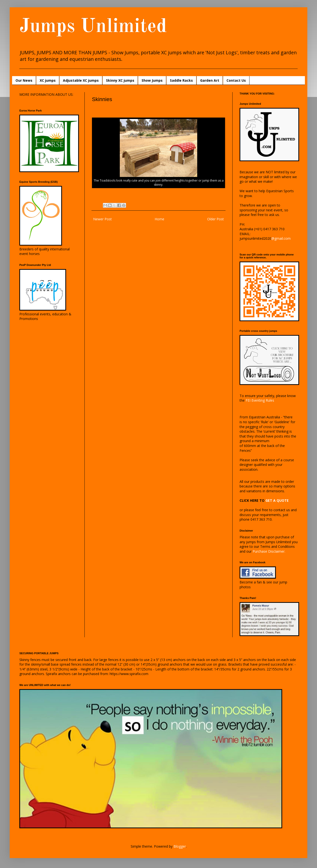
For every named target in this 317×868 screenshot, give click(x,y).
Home (159, 219)
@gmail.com (281, 238)
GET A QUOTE (277, 500)
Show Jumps (152, 80)
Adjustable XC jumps (81, 80)
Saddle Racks (181, 80)
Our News (24, 80)
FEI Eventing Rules (260, 400)
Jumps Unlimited (93, 27)
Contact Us (236, 80)
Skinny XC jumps (120, 80)
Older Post (215, 219)
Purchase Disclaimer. (269, 551)
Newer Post (102, 219)
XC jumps (48, 80)
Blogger (180, 846)
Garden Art (210, 80)
